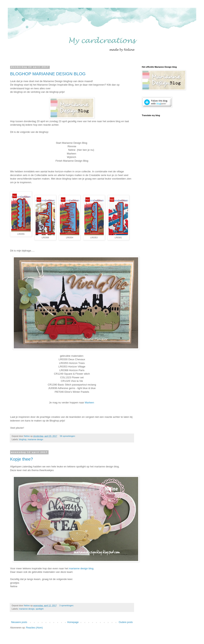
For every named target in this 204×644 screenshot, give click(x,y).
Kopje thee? (21, 459)
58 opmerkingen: (68, 436)
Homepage (73, 622)
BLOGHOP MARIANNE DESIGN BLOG (48, 74)
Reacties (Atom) (34, 628)
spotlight (40, 609)
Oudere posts (126, 622)
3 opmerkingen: (67, 605)
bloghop (23, 439)
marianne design (35, 439)
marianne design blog (81, 568)
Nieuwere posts (19, 622)
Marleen (90, 403)
